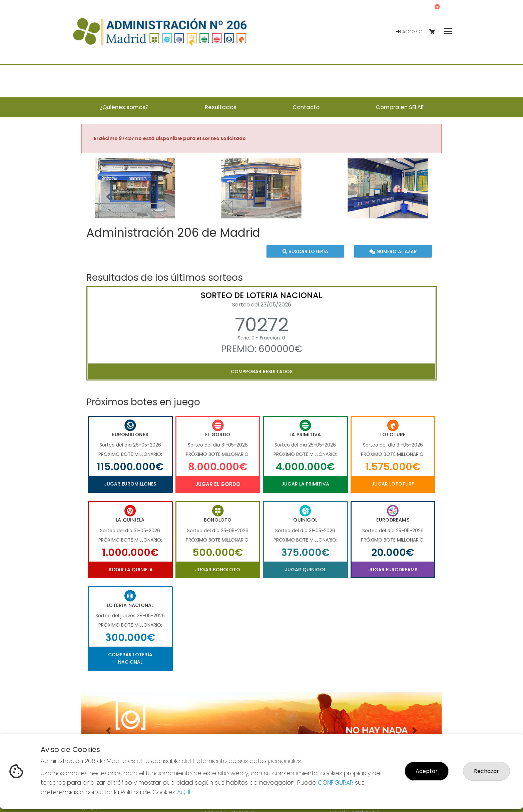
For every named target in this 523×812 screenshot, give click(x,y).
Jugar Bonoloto (218, 570)
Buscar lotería (305, 251)
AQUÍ (184, 792)
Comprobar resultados (262, 371)
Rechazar (486, 771)
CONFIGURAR (336, 782)
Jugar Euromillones (130, 484)
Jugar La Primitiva (305, 484)
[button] (108, 197)
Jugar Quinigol (305, 570)
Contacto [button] (306, 107)
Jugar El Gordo (218, 484)
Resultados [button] (221, 107)
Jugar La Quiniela (130, 570)
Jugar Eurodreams (393, 570)
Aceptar (427, 771)
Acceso (409, 32)
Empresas (92, 809)
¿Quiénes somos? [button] (124, 107)
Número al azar (393, 251)
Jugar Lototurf (393, 484)
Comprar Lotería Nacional (130, 658)
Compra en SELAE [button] (400, 107)
